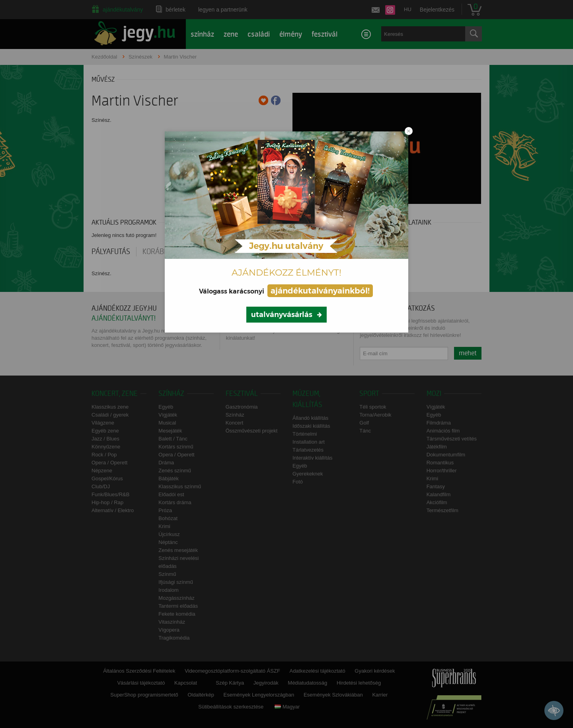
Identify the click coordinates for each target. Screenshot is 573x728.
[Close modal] (409, 131)
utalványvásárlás (282, 315)
